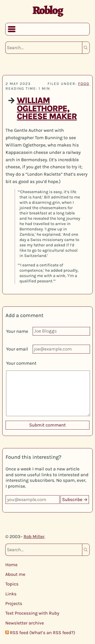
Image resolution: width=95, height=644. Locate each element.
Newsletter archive (25, 623)
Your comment (21, 363)
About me (15, 574)
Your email (17, 349)
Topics (12, 584)
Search (86, 48)
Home (11, 565)
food (84, 84)
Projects (14, 603)
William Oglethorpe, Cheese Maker (47, 109)
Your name (17, 331)
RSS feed (19, 633)
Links (11, 594)
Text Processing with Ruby (32, 613)
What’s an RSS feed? (52, 633)
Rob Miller (34, 537)
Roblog (48, 10)
